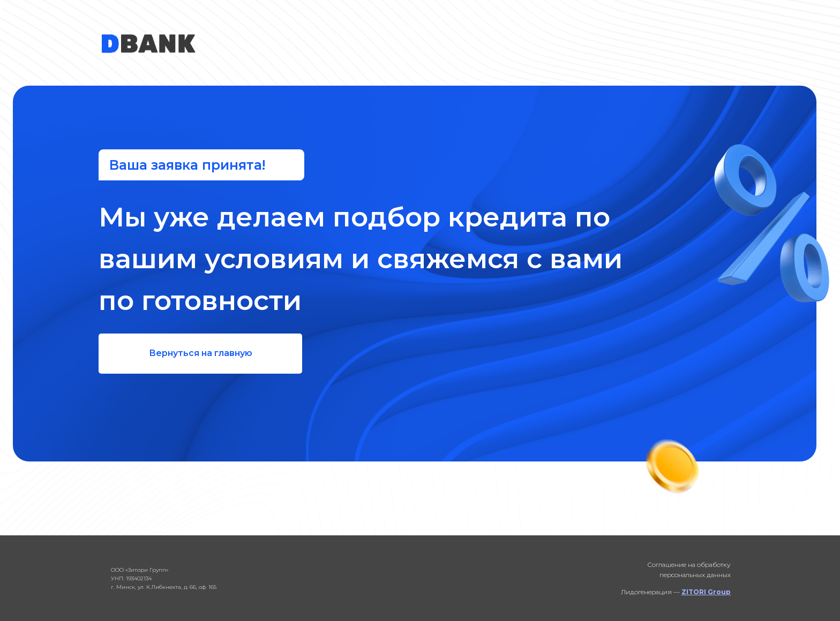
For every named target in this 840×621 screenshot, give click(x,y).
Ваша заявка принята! (187, 165)
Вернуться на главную (201, 353)
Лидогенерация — (676, 592)
